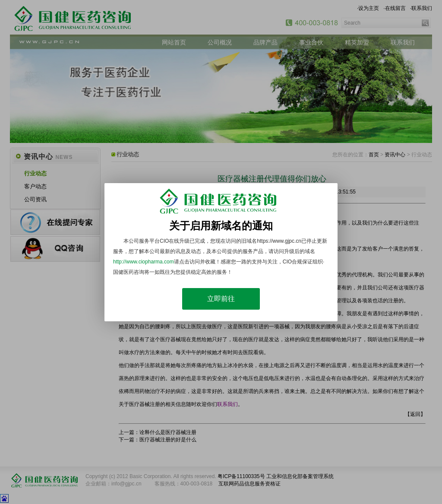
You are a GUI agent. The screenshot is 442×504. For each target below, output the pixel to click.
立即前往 (221, 299)
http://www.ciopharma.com (144, 262)
